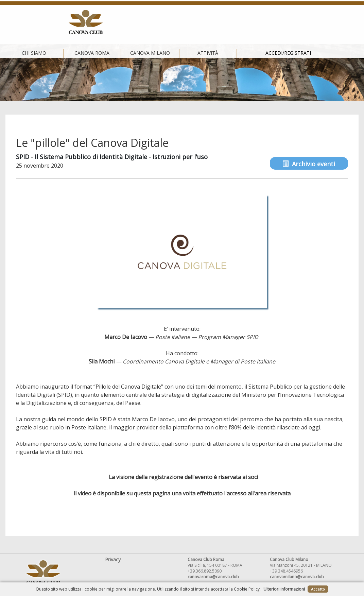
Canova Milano (180, 22)
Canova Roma (122, 22)
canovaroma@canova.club (213, 577)
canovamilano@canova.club (297, 577)
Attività (238, 22)
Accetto (318, 589)
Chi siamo (65, 22)
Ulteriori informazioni (284, 589)
